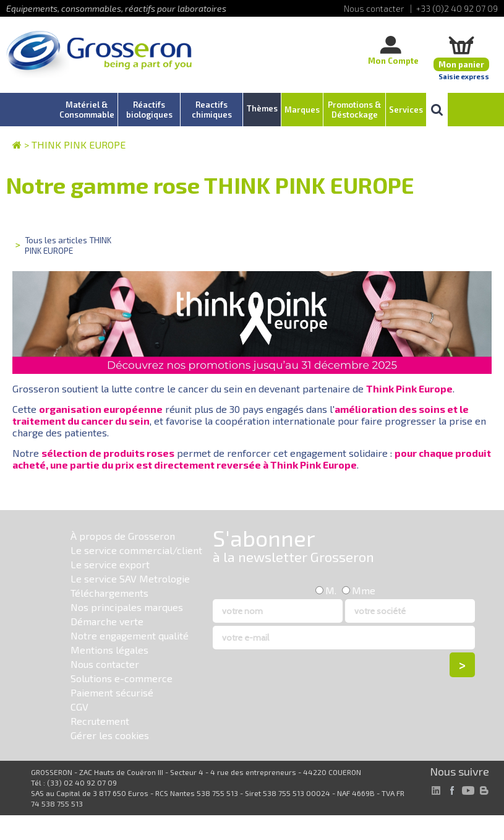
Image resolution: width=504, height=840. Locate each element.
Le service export (110, 564)
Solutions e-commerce (122, 678)
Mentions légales (109, 650)
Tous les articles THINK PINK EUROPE (68, 245)
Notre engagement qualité (130, 635)
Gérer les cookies (110, 735)
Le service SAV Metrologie (130, 578)
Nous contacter (105, 664)
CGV (79, 707)
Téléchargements (109, 593)
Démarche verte (107, 621)
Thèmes (262, 108)
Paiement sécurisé (112, 692)
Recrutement (100, 721)
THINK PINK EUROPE (79, 145)
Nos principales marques (127, 607)
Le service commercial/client (136, 550)
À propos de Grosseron (123, 536)
